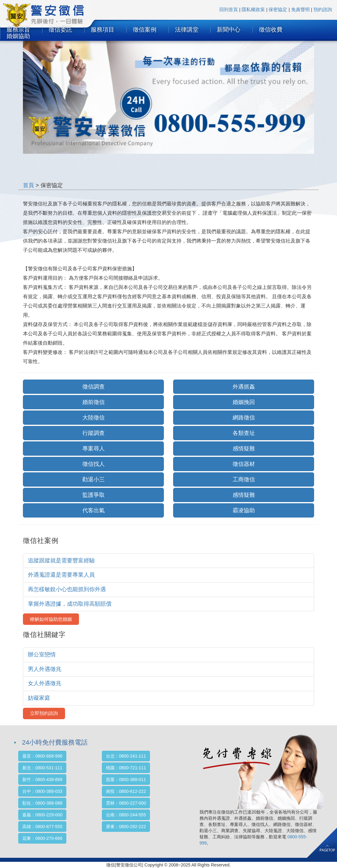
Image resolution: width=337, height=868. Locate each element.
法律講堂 (187, 30)
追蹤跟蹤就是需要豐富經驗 (61, 561)
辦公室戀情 (42, 655)
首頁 (28, 185)
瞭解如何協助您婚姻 (51, 619)
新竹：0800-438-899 (42, 780)
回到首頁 (229, 9)
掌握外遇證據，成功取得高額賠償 (70, 604)
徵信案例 (145, 30)
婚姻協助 (18, 36)
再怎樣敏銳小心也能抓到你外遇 (67, 589)
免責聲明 (300, 9)
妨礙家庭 (39, 698)
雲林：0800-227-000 (126, 803)
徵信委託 (60, 30)
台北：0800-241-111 (126, 756)
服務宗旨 (18, 30)
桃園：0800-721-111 (126, 768)
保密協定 (278, 9)
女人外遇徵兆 (45, 683)
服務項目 (103, 30)
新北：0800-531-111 (42, 768)
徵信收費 (271, 30)
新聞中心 (229, 30)
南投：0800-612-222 (126, 791)
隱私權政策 (253, 9)
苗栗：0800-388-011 (126, 780)
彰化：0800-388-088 (42, 803)
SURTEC (51, 17)
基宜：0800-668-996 (42, 756)
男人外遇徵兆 (45, 669)
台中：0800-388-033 (42, 791)
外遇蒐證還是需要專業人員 (61, 575)
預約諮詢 (323, 9)
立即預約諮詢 (44, 713)
